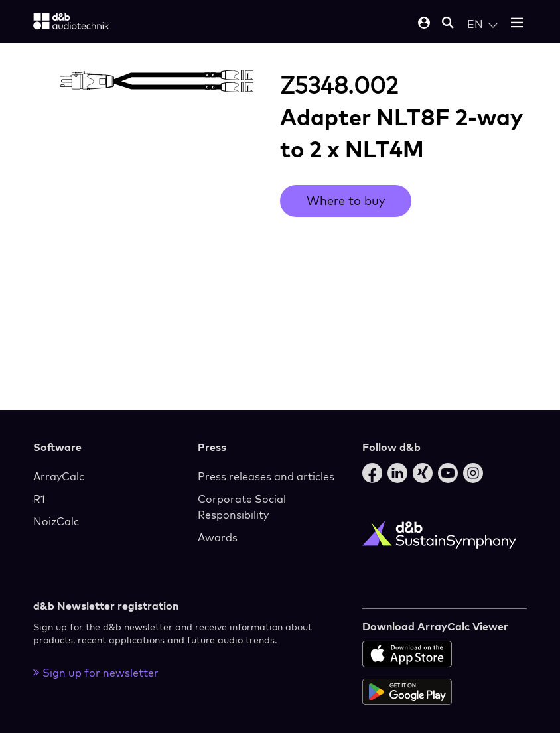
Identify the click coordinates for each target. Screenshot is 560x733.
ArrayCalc (59, 476)
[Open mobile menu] (517, 24)
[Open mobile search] (448, 24)
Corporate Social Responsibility (242, 507)
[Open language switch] (482, 24)
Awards (218, 537)
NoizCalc (56, 521)
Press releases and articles (266, 476)
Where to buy (346, 201)
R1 (39, 499)
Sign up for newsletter (96, 673)
